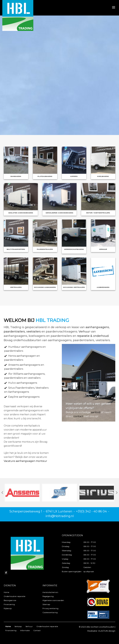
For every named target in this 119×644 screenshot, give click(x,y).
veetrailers (34, 332)
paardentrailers (14, 332)
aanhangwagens (97, 327)
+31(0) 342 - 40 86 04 (91, 511)
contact (78, 416)
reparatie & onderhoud (93, 336)
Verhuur (84, 332)
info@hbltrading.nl (60, 516)
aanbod (96, 412)
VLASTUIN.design (107, 631)
